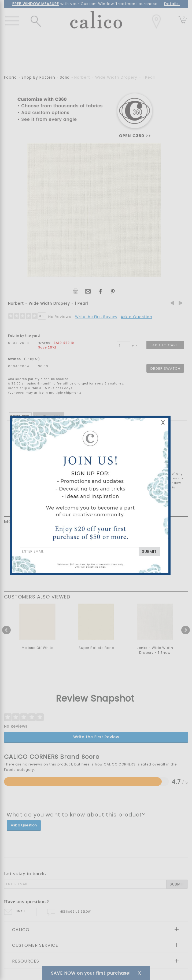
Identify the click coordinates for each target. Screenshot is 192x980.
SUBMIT (149, 551)
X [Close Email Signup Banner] (163, 423)
